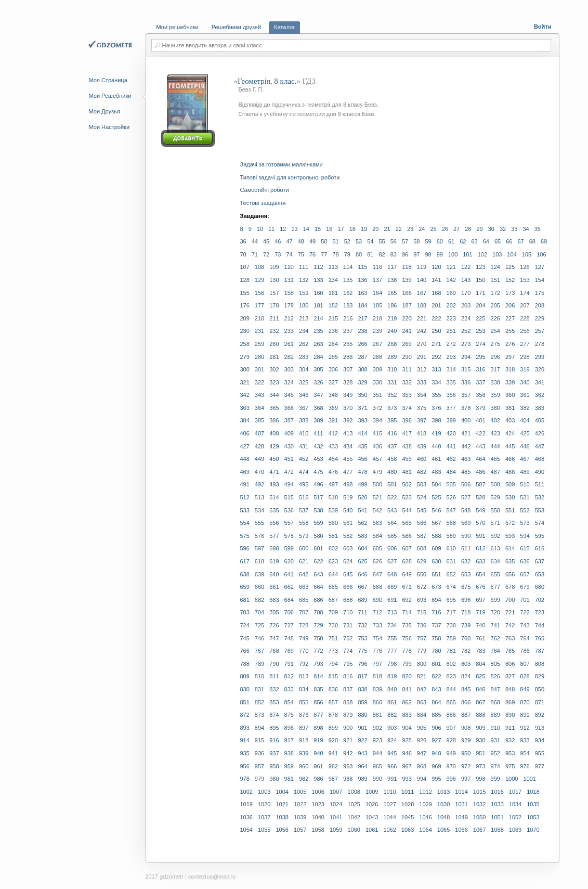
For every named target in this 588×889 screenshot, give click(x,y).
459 (407, 459)
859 (362, 702)
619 (274, 561)
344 (274, 395)
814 (318, 676)
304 (304, 369)
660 (259, 587)
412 (333, 433)
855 (304, 702)
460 (422, 459)
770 (304, 651)
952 (495, 753)
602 (333, 548)
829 (540, 676)
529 (495, 497)
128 (245, 280)
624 (348, 561)
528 (480, 497)
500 (377, 484)
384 (245, 420)
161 (333, 293)
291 (422, 357)
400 (466, 420)
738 (451, 625)
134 (333, 280)
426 (540, 433)
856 (318, 702)
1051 (497, 817)
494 (289, 484)
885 (436, 715)
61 (451, 241)
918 (304, 740)
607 (407, 548)
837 (348, 689)
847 (495, 689)
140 (422, 280)
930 (480, 740)
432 (318, 446)
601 (318, 548)
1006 (318, 792)
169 (451, 293)
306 (333, 369)
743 (525, 625)
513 (259, 497)
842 (422, 689)
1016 (497, 792)
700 (510, 600)
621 (304, 561)
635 (510, 561)
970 (451, 766)
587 (422, 536)
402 (495, 420)
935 (245, 753)
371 (362, 408)
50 (324, 241)
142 (451, 280)
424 (510, 433)
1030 (443, 804)
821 (422, 676)
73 (278, 254)
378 (466, 408)
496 (318, 484)
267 (377, 344)
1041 (336, 817)
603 (348, 548)
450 (274, 459)
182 (333, 305)
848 (510, 689)
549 (480, 510)
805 (495, 664)
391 (333, 420)
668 (377, 587)
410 (304, 433)
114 (348, 267)
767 (259, 651)
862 (407, 702)
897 (304, 728)
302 (274, 369)
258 (245, 344)
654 (480, 574)
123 (480, 267)
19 (364, 229)
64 (486, 241)
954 (525, 753)
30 (491, 229)
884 (422, 715)
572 (510, 523)
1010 (389, 792)
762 (495, 638)
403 (510, 420)
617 (245, 561)
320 (540, 369)
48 (301, 241)
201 (436, 305)
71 (255, 254)
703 (245, 612)
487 (495, 472)
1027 (389, 804)
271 (436, 344)
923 (377, 740)
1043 (372, 817)
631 (451, 561)
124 (495, 267)
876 (304, 715)
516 (304, 497)
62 (463, 241)
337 (480, 382)
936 (259, 753)
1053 (533, 817)
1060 (354, 830)
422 (480, 433)
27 (456, 229)
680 (540, 587)
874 (274, 715)
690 (377, 600)
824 (466, 676)
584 (377, 536)
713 (392, 612)
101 (467, 254)
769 (289, 651)
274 (480, 344)
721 (510, 612)
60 (440, 241)
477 (348, 472)
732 (362, 625)
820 (407, 676)
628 (407, 561)
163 (362, 293)
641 (289, 574)
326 (318, 382)
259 (259, 344)
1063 (408, 830)
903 (392, 728)
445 (510, 446)
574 (540, 523)
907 (451, 728)
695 (451, 600)
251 (451, 331)
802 (451, 664)
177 (259, 305)
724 (245, 625)
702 (540, 600)
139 (407, 280)
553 (540, 510)
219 (392, 318)
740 (480, 625)
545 (422, 510)
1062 (389, 830)
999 (495, 779)
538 (318, 510)
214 (318, 318)
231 (259, 331)
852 (259, 702)
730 (333, 625)
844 (451, 689)
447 (540, 446)
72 (266, 254)
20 (375, 229)
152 (510, 280)
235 (318, 331)
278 (540, 344)
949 (451, 753)
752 (348, 638)
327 (333, 382)
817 (362, 676)
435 (362, 446)
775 (362, 651)
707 (304, 612)
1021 (282, 804)
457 (377, 459)
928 (451, 740)
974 (495, 766)
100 (453, 254)
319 (525, 369)
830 (245, 689)
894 (259, 728)
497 (333, 484)
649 (407, 574)
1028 (408, 804)
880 (362, 715)
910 (495, 728)
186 (392, 305)
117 (392, 267)
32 (503, 229)
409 (289, 433)
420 (451, 433)
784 (495, 651)
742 (510, 625)
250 (436, 331)
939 (304, 753)
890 (510, 715)
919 (318, 740)
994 (422, 779)
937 (274, 753)
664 (318, 587)
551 (510, 510)
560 (333, 523)
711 (362, 612)
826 (495, 676)
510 (525, 484)
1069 (515, 830)
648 (392, 574)
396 (407, 420)
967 (407, 766)
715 (422, 612)
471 (274, 472)
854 (289, 702)
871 (540, 702)
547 (451, 510)
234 (304, 331)
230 (245, 331)
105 (527, 254)
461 (436, 459)
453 (318, 459)
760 (466, 638)
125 (510, 267)
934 (540, 740)
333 (422, 382)
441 (451, 446)
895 (274, 728)
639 (259, 574)
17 (341, 229)
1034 (515, 804)
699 (495, 600)
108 (259, 267)
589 (451, 536)
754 (377, 638)
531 (525, 497)
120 (436, 267)
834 (304, 689)
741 (495, 625)
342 (245, 395)
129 (259, 280)
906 (436, 728)
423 (495, 433)
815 (333, 676)
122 (466, 267)
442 (466, 446)
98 (428, 254)
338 (495, 382)
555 (259, 523)
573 (525, 523)
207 (525, 305)
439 (422, 446)
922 (362, 740)
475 (318, 472)
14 (306, 229)
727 (289, 625)
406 (245, 433)
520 (362, 497)
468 (540, 459)
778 (407, 651)
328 (348, 382)
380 (495, 408)
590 (466, 536)
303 (289, 369)
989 (362, 779)
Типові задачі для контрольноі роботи (290, 177)
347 (318, 395)
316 (480, 369)
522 (392, 497)
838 (362, 689)
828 (525, 676)
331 (392, 382)
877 (318, 715)
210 (259, 318)
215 (333, 318)
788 (245, 664)
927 (436, 740)
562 (362, 523)
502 (407, 484)
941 (333, 753)
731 (348, 625)
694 (436, 600)
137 (377, 280)
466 (510, 459)
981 (289, 779)
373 (392, 408)
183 (348, 305)
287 (362, 357)
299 (540, 357)
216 (348, 318)
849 (525, 689)
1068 (497, 830)
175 (540, 293)
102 (482, 254)
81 (370, 254)
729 (318, 625)
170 (466, 293)
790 (274, 664)
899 (333, 728)
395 (392, 420)
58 (416, 241)
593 (510, 536)
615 (525, 548)
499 (362, 484)
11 (271, 229)
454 (333, 459)
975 (510, 766)
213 (304, 318)
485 (466, 472)
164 (377, 293)
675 (466, 587)
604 (362, 548)
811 (274, 676)
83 (394, 254)
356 (451, 395)
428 (259, 446)
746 (259, 638)
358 (480, 395)
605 (377, 548)
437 (392, 446)
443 (480, 446)
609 (436, 548)
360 (510, 395)
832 (274, 689)
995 (436, 779)
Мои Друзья (104, 111)
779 (422, 651)
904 (407, 728)
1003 (264, 792)
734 (392, 625)
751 (333, 638)
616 (540, 548)
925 (407, 740)
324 (289, 382)
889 (495, 715)
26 (445, 229)
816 (348, 676)
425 (525, 433)
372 (377, 408)
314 (451, 369)
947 (422, 753)
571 (495, 523)
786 (525, 651)
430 (289, 446)
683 (274, 600)
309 (377, 369)
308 (362, 369)
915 (259, 740)
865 (451, 702)
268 (392, 344)
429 (274, 446)
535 (274, 510)
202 (451, 305)
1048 (443, 817)
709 (333, 612)
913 (540, 728)
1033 (497, 804)
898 (318, 728)
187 (407, 305)
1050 (479, 817)
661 (274, 587)
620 (289, 561)
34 (526, 229)
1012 (425, 792)
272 (451, 344)
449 (259, 459)
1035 (533, 804)
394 (377, 420)
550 (495, 510)
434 (348, 446)
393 (362, 420)
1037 (264, 817)
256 (525, 331)
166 (407, 293)
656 (510, 574)
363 (245, 408)
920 (333, 740)
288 (377, 357)
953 (510, 753)
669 (392, 587)
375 (422, 408)
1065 (443, 830)
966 (392, 766)
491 (245, 484)
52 (347, 241)
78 (336, 254)
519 (348, 497)
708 (318, 612)
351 (377, 395)
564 (392, 523)
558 (304, 523)
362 (540, 395)
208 (540, 305)
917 (289, 740)
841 (407, 689)
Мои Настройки (109, 127)
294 (466, 357)
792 (304, 664)
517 (318, 497)
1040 (318, 817)
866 (466, 702)
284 (318, 357)
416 (392, 433)
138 (392, 280)
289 (392, 357)
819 (392, 676)
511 (540, 484)
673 (436, 587)
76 (312, 254)
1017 (515, 792)
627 (392, 561)
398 (436, 420)
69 (544, 241)
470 (259, 472)
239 (377, 331)
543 (392, 510)
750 (318, 638)
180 (304, 305)
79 (347, 254)
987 (333, 779)
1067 (479, 830)
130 (274, 280)
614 (510, 548)
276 (510, 344)
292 (436, 357)
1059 (336, 830)
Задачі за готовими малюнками (282, 164)
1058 (318, 830)
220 (407, 318)
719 (480, 612)
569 (466, 523)
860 (377, 702)
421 (466, 433)
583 (362, 536)
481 (407, 472)
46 (278, 241)
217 (362, 318)
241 (407, 331)
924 (392, 740)
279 (245, 357)
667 (362, 587)
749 (304, 638)
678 (510, 587)
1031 (461, 804)
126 (525, 267)
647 (377, 574)
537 (304, 510)
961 (318, 766)
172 (495, 293)
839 (377, 689)
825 (480, 676)
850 (540, 689)
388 (304, 420)
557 (289, 523)
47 (290, 241)
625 (362, 561)
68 (532, 241)
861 (392, 702)
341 (540, 382)
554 (245, 523)
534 (259, 510)
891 (525, 715)
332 (407, 382)
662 (289, 587)
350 (362, 395)
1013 (443, 792)
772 (318, 651)
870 (525, 702)
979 (259, 779)
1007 (336, 792)
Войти (543, 27)
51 (336, 241)
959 (289, 766)
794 (333, 664)
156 (259, 293)
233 (289, 331)
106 (541, 254)
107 (245, 267)
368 (318, 408)
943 (362, 753)
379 (480, 408)
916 (274, 740)
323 (274, 382)
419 (436, 433)
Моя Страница (108, 80)
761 (480, 638)
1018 (533, 792)
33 (514, 229)
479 (377, 472)
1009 (372, 792)
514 (274, 497)
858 (348, 702)
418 (422, 433)
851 (245, 702)
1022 (300, 804)
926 (422, 740)
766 (245, 651)
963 (348, 766)
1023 (318, 804)
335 (451, 382)
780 (436, 651)
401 (480, 420)
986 (318, 779)
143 (466, 280)
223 (451, 318)
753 (362, 638)
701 (525, 600)
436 (377, 446)
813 (304, 676)
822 (436, 676)
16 (329, 229)
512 (245, 497)
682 (259, 600)
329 (362, 382)
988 (348, 779)
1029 (425, 804)
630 (436, 561)
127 (540, 267)
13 (295, 229)
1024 (336, 804)
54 (370, 241)
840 (392, 689)
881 (377, 715)
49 (312, 241)
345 (289, 395)
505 (451, 484)
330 (377, 382)
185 (377, 305)
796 (362, 664)
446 (525, 446)
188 (422, 305)
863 (422, 702)
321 (245, 382)
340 (525, 382)
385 (259, 420)
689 (362, 600)
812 (289, 676)
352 (392, 395)
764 (525, 638)
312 (422, 369)
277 (525, 344)
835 (318, 689)
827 (510, 676)
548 (466, 510)
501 (392, 484)
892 (540, 715)
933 (525, 740)
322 (259, 382)
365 (274, 408)
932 (510, 740)
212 (289, 318)
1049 (461, 817)
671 (407, 587)
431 (304, 446)
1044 (389, 817)
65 (498, 241)
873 (259, 715)
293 (451, 357)
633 (480, 561)
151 (495, 280)
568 (451, 523)
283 (304, 357)
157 (274, 293)
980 (274, 779)
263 (318, 344)
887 (466, 715)
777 (392, 651)
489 (525, 472)
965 (377, 766)
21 (387, 229)
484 (451, 472)
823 (451, 676)
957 (259, 766)
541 (362, 510)
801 (436, 664)
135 (348, 280)
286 (348, 357)
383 (540, 408)
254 (495, 331)
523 (407, 497)
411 (318, 433)
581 (333, 536)
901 (362, 728)
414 (362, 433)
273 (466, 344)
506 (466, 484)
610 (451, 548)
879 (348, 715)
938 (289, 753)
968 (422, 766)
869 (510, 702)
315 (466, 369)
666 (348, 587)
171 (480, 293)
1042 (354, 817)
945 (392, 753)
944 (377, 753)
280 (259, 357)
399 (451, 420)
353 (407, 395)
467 (525, 459)
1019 (246, 804)
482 (422, 472)
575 (245, 536)
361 (525, 395)
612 (480, 548)
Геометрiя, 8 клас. (267, 81)
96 (405, 254)
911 (510, 728)
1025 (354, 804)
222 (436, 318)
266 (362, 344)
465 (495, 459)
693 (422, 600)
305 (318, 369)
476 (333, 472)
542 (377, 510)
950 (466, 753)
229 (540, 318)
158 (289, 293)
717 (451, 612)
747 (274, 638)
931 (495, 740)
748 (289, 638)
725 (259, 625)
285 (333, 357)
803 (466, 664)
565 (407, 523)
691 (392, 600)
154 (540, 280)
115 (362, 267)
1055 (264, 830)
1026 (372, 804)
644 (333, 574)
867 (480, 702)
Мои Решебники (110, 96)
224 (466, 318)
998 (480, 779)
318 (510, 369)
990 (377, 779)
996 (451, 779)
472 (289, 472)
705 (274, 612)
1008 (354, 792)
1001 (529, 779)
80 (359, 254)
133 (318, 280)
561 (348, 523)
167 (422, 293)
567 (436, 523)
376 (436, 408)
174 (525, 293)
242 (422, 331)
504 (436, 484)
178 (274, 305)
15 (318, 229)
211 (274, 318)
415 (377, 433)
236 (333, 331)
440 (436, 446)
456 (362, 459)
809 (245, 676)
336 (466, 382)
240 (392, 331)
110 (289, 267)
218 (377, 318)
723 (540, 612)
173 (510, 293)
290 (407, 357)
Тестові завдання (263, 203)
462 (451, 459)
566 (422, 523)
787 (540, 651)
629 (422, 561)
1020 (264, 804)
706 (289, 612)
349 (348, 395)
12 (283, 229)
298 (525, 357)
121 (451, 267)
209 (245, 318)
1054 (246, 830)
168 (436, 293)
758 (436, 638)
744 (540, 625)
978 (245, 779)
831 (259, 689)
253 (480, 331)
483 (436, 472)
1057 (300, 830)
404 (525, 420)
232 (274, 331)
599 (289, 548)
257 (540, 331)
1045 (408, 817)
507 (480, 484)
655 (495, 574)
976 (525, 766)
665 (333, 587)
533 (245, 510)
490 (540, 472)
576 (259, 536)
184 (362, 305)
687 (333, 600)
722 (525, 612)
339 (510, 382)
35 (538, 229)
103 (497, 254)
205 (495, 305)
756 (407, 638)
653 (466, 574)
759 (451, 638)
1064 (425, 830)
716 (436, 612)
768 (274, 651)
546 (436, 510)
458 (392, 459)
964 (362, 766)
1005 (300, 792)
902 (377, 728)
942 (348, 753)
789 (259, 664)
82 (382, 254)
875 (289, 715)
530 (510, 497)
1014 (461, 792)
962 (333, 766)
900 (348, 728)
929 (466, 740)
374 (407, 408)
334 (436, 382)
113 (333, 267)
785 (510, 651)
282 (289, 357)
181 (318, 305)
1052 (515, 817)
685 (304, 600)
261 (289, 344)
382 (525, 408)
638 (245, 574)
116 (377, 267)
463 (466, 459)
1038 (282, 817)
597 (259, 548)
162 (348, 293)
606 (392, 548)
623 (333, 561)
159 (304, 293)
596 (245, 548)
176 (245, 305)
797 (377, 664)
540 (348, 510)
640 (274, 574)
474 (304, 472)
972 (466, 766)
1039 (300, 817)
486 (480, 472)
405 (540, 420)
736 (422, 625)
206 (510, 305)
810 (259, 676)
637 (540, 561)
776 (377, 651)
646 (362, 574)
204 (480, 305)
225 (480, 318)
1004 (282, 792)
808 (540, 664)
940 (318, 753)
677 (495, 587)
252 (466, 331)
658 (540, 574)
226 (495, 318)
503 (422, 484)
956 (245, 766)
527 (466, 497)
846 (480, 689)
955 (540, 753)
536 (289, 510)
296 (495, 357)
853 (274, 702)
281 (274, 357)
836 (333, 689)
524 (422, 497)
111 (304, 267)
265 (348, 344)
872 (245, 715)
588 (436, 536)
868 (495, 702)
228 (525, 318)
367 (304, 408)
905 (422, 728)
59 (428, 241)
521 (377, 497)
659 (245, 587)
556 (274, 523)
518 (333, 497)
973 (480, 766)
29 (480, 229)
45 (266, 241)
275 (495, 344)
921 (348, 740)
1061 (372, 830)
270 (422, 344)
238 (362, 331)
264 (333, 344)
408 (274, 433)
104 (512, 254)
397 (422, 420)
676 (480, 587)
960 (304, 766)
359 (495, 395)
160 (318, 293)
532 (540, 497)
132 (304, 280)
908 (466, 728)
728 (304, 625)
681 (245, 600)
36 (243, 241)
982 (304, 779)
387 (289, 420)
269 (407, 344)
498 (348, 484)
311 (407, 369)
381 (510, 408)
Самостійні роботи (265, 190)
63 (475, 241)
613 (495, 548)
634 (495, 561)
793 (318, 664)
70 (243, 254)
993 (407, 779)
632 (466, 561)
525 (436, 497)
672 (422, 587)
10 (260, 229)
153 (525, 280)
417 (407, 433)
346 (304, 395)
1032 (479, 804)
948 (436, 753)
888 (480, 715)
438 (407, 446)
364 (259, 408)
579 (304, 536)
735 (407, 625)
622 (318, 561)
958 (274, 766)
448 (245, 459)
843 (436, 689)
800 (422, 664)
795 (348, 664)
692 (407, 600)
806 (510, 664)
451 (289, 459)
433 (333, 446)
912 (525, 728)
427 (245, 446)
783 (480, 651)
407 (259, 433)
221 (422, 318)
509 (510, 484)
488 (510, 472)
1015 (479, 792)
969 (436, 766)
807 (525, 664)
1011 (408, 792)
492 (259, 484)
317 (495, 369)
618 (259, 561)
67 (521, 241)
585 (392, 536)
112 (318, 267)
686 (318, 600)
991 (392, 779)
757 (422, 638)
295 (480, 357)
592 (495, 536)
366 (289, 408)
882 (392, 715)
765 (540, 638)
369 (333, 408)
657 (525, 574)
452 (304, 459)
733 (377, 625)
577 (274, 536)
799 (407, 664)
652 (451, 574)
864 (436, 702)
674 (451, 587)
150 (480, 280)
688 (348, 600)
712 (377, 612)
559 (318, 523)
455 (348, 459)
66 (509, 241)
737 (436, 625)
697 (480, 600)
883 (407, 715)
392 (348, 420)
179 (289, 305)
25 (434, 229)
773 (333, 651)
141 (436, 280)
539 (333, 510)
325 (304, 382)
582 (348, 536)
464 (480, 459)
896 (289, 728)
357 (466, 395)
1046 (425, 817)
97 (416, 254)
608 (422, 548)
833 (289, 689)
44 (255, 241)
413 (348, 433)
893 (245, 728)
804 (480, 664)
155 (245, 293)
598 (274, 548)
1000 (512, 779)
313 (436, 369)
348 (333, 395)
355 (436, 395)
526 (451, 497)
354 (422, 395)
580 (318, 536)
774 (348, 651)
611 (466, 548)
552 (525, 510)
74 (290, 254)
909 (480, 728)
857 (333, 702)
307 (348, 369)
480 (392, 472)
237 (348, 331)
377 (451, 408)
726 (274, 625)
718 (466, 612)
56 (394, 241)
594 (525, 536)
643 (318, 574)
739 (466, 625)
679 (525, 587)
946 (407, 753)
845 (466, 689)
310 (392, 369)
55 (382, 241)
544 (407, 510)
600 (304, 548)
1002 (246, 792)
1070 (533, 830)
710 (348, 612)
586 (407, 536)
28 (468, 229)
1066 (461, 830)
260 (274, 344)
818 (377, 676)
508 (495, 484)
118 (407, 267)
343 (259, 395)
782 (466, 651)
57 (405, 241)
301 (259, 369)
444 (495, 446)
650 (422, 574)
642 (304, 574)
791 (289, 664)
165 (392, 293)
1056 (282, 830)
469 (245, 472)
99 (440, 254)
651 (436, 574)
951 (480, 753)
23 (410, 229)
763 (510, 638)
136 (362, 280)
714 (407, 612)
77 (324, 254)
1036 (246, 817)
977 (540, 766)
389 (318, 420)
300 (245, 369)
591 (480, 536)
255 (510, 331)
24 (422, 229)
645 (348, 574)
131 (289, 280)
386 (274, 420)
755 (392, 638)
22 (399, 229)
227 (510, 318)
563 (377, 523)
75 (301, 254)
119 (422, 267)
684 (289, 600)
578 (289, 536)
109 (274, 267)
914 (245, 740)
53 (359, 241)
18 (352, 229)
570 (480, 523)
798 (392, 664)
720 (495, 612)
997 (466, 779)
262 (304, 344)
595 (540, 536)
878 (333, 715)
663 (304, 587)
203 (466, 305)
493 (274, 484)
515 (289, 497)
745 (245, 638)
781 (451, 651)
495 (304, 484)
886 (451, 715)
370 (348, 408)
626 (377, 561)
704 (259, 612)
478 (362, 472)
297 (510, 357)
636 (525, 561)
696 (466, 600)
